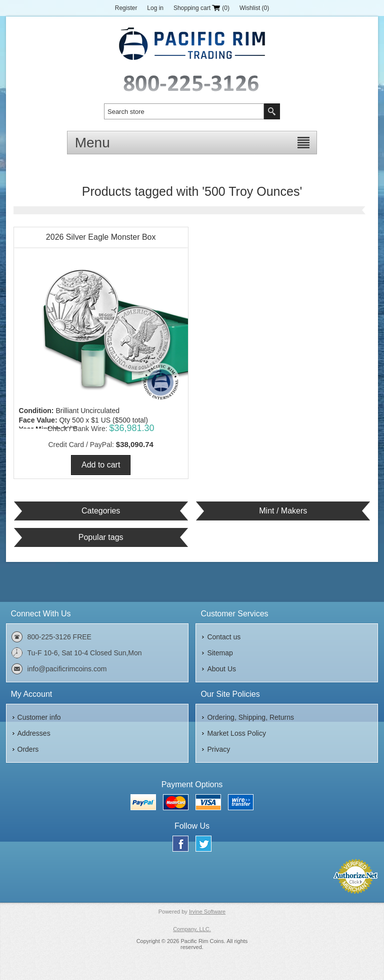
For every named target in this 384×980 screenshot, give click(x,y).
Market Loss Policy (236, 733)
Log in (155, 8)
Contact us (224, 637)
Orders (28, 749)
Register (126, 8)
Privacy (218, 749)
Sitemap (220, 653)
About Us (221, 669)
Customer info (39, 717)
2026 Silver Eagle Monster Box (101, 237)
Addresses (34, 733)
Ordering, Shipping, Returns (250, 717)
